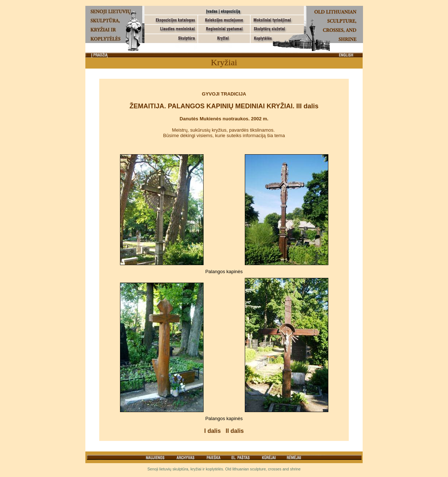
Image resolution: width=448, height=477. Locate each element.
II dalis (235, 431)
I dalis (213, 431)
